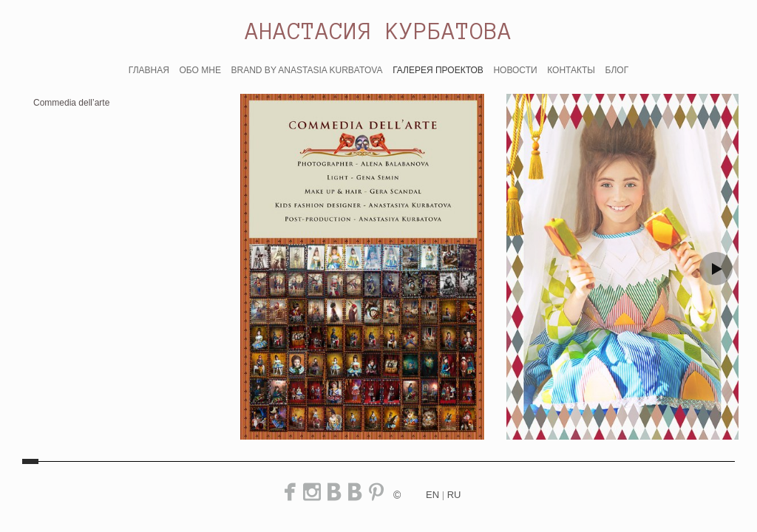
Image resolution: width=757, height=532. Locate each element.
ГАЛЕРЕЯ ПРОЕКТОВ (438, 70)
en (432, 495)
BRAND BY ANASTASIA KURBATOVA (307, 70)
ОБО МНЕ (200, 70)
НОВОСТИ (515, 70)
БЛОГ (617, 70)
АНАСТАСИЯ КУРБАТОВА (379, 31)
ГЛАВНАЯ (149, 70)
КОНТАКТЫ (571, 70)
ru (454, 495)
